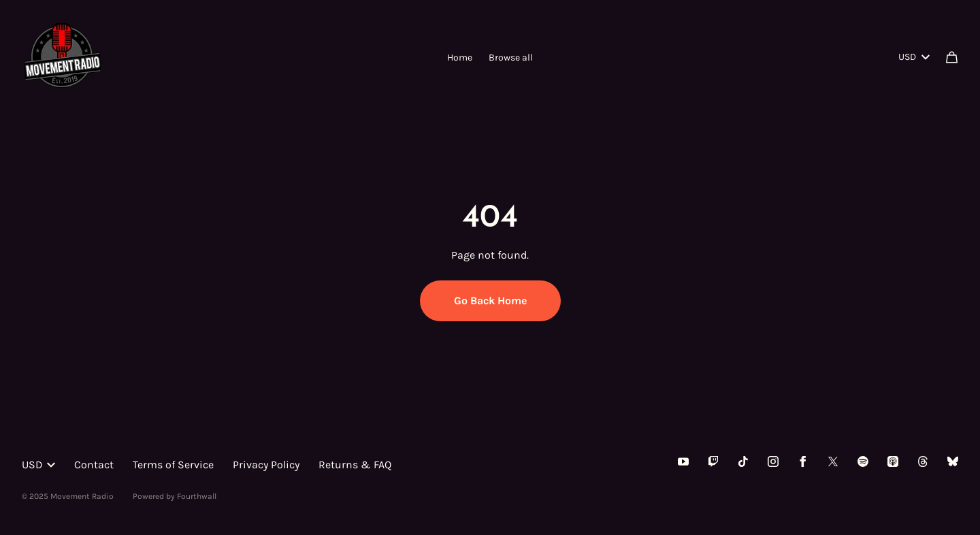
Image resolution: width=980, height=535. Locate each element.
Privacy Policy (266, 465)
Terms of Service (173, 465)
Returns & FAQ (355, 465)
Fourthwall (197, 496)
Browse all (511, 58)
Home (460, 58)
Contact (94, 465)
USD (914, 57)
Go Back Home (490, 301)
